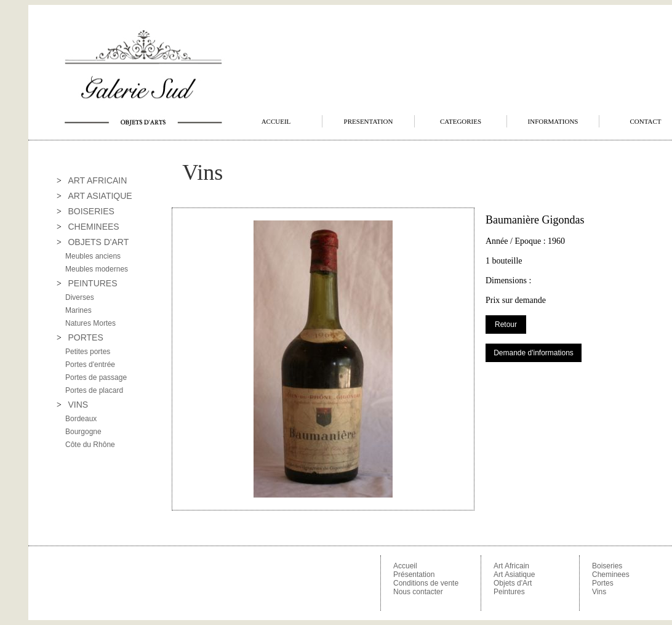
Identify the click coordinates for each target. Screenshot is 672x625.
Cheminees (611, 575)
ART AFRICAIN (97, 180)
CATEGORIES (461, 121)
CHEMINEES (93, 227)
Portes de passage (96, 377)
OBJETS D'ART (98, 242)
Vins (599, 592)
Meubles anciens (93, 256)
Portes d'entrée (90, 365)
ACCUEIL (276, 121)
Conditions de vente (426, 583)
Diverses (80, 297)
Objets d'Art (513, 583)
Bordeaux (81, 419)
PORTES (85, 337)
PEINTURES (92, 283)
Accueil (405, 566)
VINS (78, 405)
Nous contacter (418, 592)
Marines (78, 310)
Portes (603, 583)
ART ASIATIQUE (100, 196)
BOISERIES (91, 211)
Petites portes (88, 352)
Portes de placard (94, 390)
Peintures (509, 592)
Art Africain (511, 566)
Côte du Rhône (90, 445)
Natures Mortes (90, 323)
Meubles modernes (97, 269)
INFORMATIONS (553, 121)
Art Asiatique (514, 575)
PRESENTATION (369, 121)
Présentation (414, 575)
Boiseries (607, 566)
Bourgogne (83, 432)
